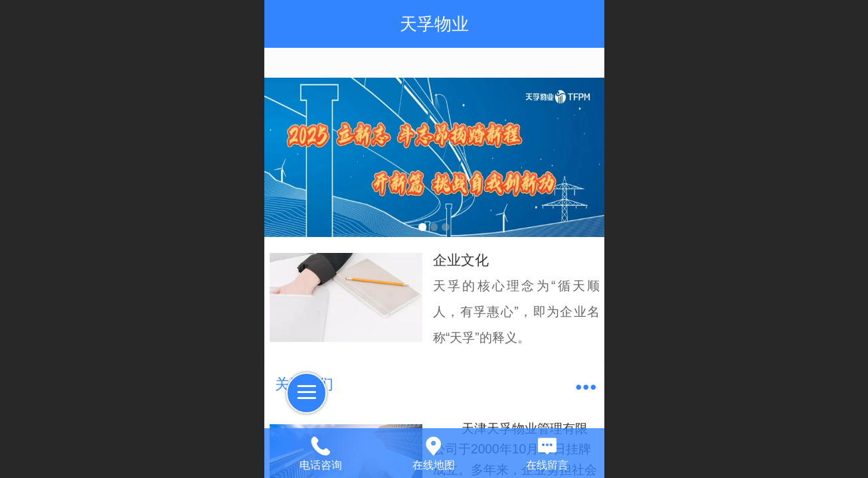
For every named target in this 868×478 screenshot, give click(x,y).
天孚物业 (434, 24)
